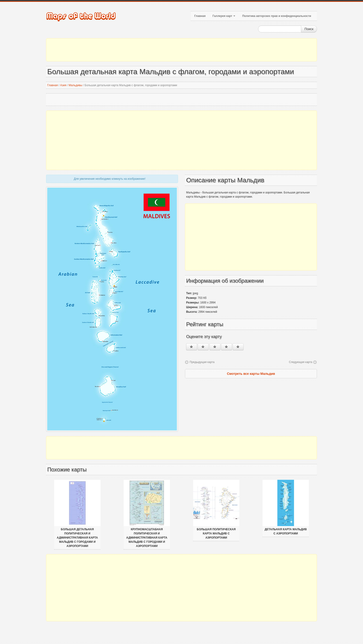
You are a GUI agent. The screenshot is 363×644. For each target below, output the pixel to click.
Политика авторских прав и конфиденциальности (277, 16)
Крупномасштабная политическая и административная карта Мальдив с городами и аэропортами (147, 538)
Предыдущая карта (202, 362)
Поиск (309, 29)
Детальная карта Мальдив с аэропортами (286, 531)
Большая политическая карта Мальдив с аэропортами (216, 534)
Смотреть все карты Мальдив (251, 374)
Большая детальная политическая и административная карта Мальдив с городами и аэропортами (77, 538)
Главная (200, 16)
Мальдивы (75, 85)
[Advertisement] (181, 50)
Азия (63, 85)
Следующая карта (301, 362)
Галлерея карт (224, 16)
